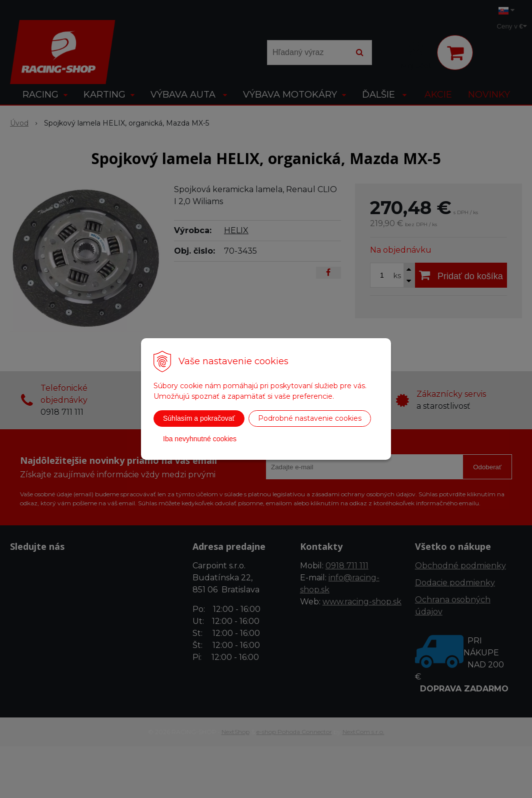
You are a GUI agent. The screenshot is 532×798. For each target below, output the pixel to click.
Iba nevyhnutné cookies (200, 439)
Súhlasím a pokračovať (199, 418)
